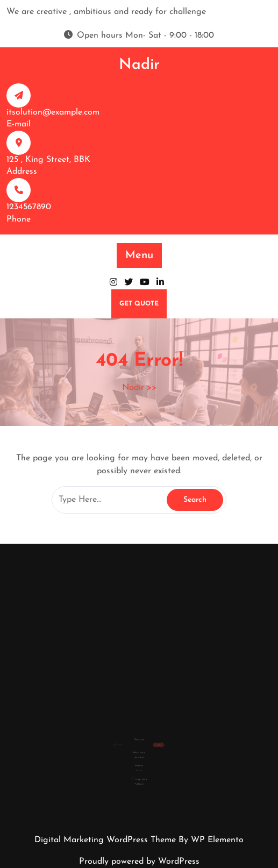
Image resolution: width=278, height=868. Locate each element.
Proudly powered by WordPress (139, 862)
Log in (139, 762)
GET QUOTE (139, 304)
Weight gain (139, 773)
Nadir (139, 65)
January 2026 (139, 751)
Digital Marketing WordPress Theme (106, 840)
